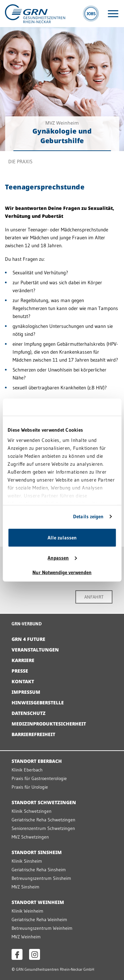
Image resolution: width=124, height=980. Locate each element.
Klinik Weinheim (27, 911)
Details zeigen (88, 516)
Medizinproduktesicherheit (49, 724)
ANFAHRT (94, 597)
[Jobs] (91, 14)
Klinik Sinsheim (27, 861)
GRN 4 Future (28, 639)
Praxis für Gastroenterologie (39, 778)
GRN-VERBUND (27, 624)
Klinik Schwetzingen (32, 811)
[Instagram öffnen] (35, 954)
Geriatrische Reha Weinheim (39, 920)
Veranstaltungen (35, 650)
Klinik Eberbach (27, 770)
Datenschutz (29, 713)
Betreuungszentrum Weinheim (42, 928)
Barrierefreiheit (33, 734)
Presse (20, 671)
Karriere (23, 660)
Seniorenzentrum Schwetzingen (43, 828)
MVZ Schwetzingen (30, 837)
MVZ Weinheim (26, 937)
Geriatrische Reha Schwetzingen (43, 820)
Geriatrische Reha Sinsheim (39, 870)
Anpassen (62, 558)
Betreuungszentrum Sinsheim (41, 878)
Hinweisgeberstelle (38, 703)
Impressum (26, 692)
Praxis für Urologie (30, 787)
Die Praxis (20, 161)
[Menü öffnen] (113, 14)
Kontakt (23, 681)
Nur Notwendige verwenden (62, 572)
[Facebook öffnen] (17, 954)
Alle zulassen (62, 538)
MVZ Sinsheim (25, 887)
